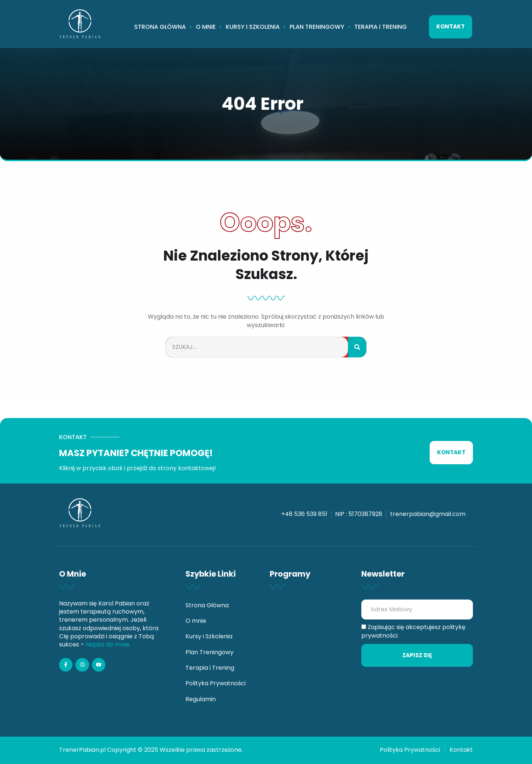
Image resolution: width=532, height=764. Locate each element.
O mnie (206, 27)
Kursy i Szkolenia (253, 27)
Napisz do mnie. (108, 644)
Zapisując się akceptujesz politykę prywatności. (413, 631)
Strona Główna (160, 27)
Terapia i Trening (381, 27)
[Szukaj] (357, 347)
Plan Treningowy (317, 27)
